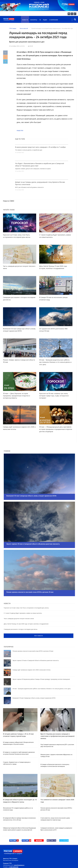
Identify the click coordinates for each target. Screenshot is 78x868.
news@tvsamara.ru (19, 854)
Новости (25, 20)
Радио (45, 20)
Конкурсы (34, 20)
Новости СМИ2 (9, 201)
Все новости (39, 625)
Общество (20, 131)
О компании (54, 20)
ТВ (40, 20)
